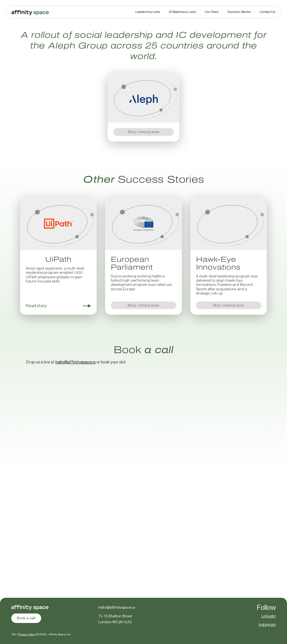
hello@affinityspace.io (76, 362)
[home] (30, 12)
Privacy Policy (27, 634)
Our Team (212, 12)
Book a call (26, 618)
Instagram (268, 624)
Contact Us (268, 12)
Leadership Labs (148, 12)
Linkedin (269, 616)
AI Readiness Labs (182, 12)
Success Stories (239, 12)
